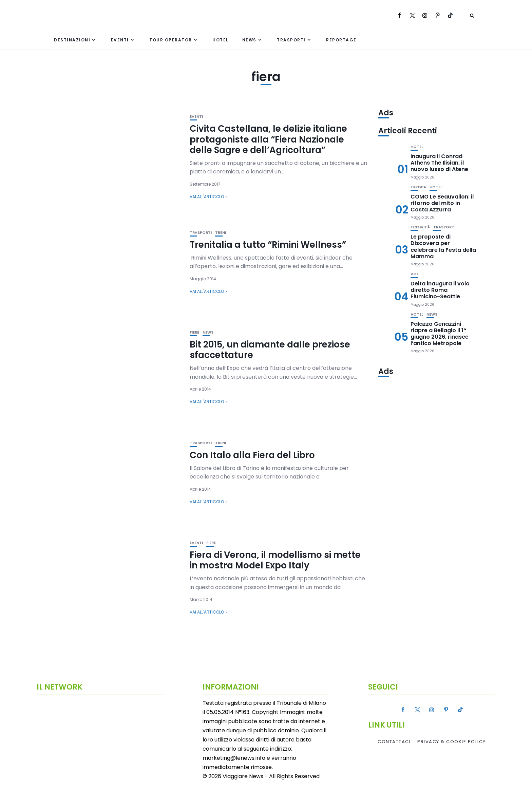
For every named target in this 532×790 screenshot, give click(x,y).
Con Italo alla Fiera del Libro (252, 455)
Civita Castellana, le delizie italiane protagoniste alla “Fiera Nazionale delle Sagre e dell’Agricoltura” (268, 139)
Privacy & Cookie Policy (452, 742)
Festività (420, 227)
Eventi (120, 40)
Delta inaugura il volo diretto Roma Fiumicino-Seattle (440, 290)
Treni (221, 233)
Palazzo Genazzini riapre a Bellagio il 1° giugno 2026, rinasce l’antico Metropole (440, 334)
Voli (415, 274)
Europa (418, 187)
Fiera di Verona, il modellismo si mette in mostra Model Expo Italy (275, 560)
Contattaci (394, 742)
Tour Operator (171, 40)
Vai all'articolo (207, 197)
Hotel (221, 40)
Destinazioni (72, 40)
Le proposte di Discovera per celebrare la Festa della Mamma (443, 247)
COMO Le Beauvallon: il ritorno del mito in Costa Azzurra (442, 203)
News (249, 40)
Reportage (341, 40)
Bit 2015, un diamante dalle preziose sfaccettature (270, 350)
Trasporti (291, 40)
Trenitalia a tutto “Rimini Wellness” (268, 245)
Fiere (194, 332)
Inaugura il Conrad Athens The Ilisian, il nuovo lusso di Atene (439, 163)
